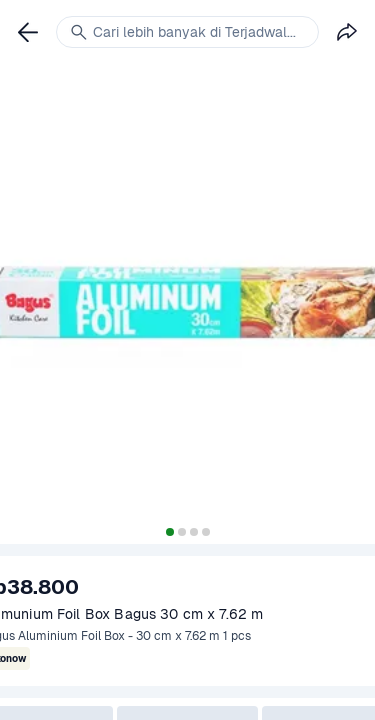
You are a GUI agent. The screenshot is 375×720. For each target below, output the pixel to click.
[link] (28, 32)
